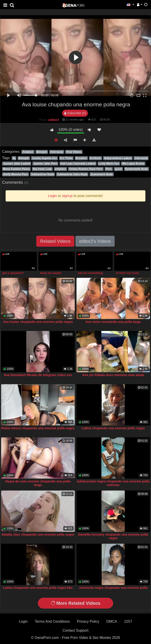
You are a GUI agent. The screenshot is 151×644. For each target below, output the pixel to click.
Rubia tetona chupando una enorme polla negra (38, 428)
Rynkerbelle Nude (137, 169)
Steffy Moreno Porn (16, 174)
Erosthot (81, 158)
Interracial (57, 152)
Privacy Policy (88, 621)
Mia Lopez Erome (133, 164)
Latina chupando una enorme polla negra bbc (38, 588)
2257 (128, 621)
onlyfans (60, 169)
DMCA (112, 621)
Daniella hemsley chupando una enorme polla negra (113, 536)
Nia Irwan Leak (42, 169)
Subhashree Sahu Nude (72, 174)
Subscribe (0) (75, 113)
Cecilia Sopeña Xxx (44, 158)
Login (23, 621)
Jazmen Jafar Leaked (17, 164)
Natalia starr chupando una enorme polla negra (38, 534)
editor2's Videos (95, 241)
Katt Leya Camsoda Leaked (78, 164)
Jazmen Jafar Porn (45, 164)
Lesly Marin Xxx (109, 164)
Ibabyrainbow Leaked (118, 158)
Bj (14, 158)
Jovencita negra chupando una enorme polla (113, 588)
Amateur (28, 152)
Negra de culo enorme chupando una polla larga (38, 483)
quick (118, 169)
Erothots (95, 158)
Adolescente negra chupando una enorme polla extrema (113, 483)
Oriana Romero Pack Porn (86, 169)
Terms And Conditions (52, 621)
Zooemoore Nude (102, 174)
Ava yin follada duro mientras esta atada (113, 375)
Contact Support (76, 630)
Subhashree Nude (43, 174)
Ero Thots (66, 158)
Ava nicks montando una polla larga (113, 322)
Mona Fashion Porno (16, 169)
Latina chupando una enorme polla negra (113, 428)
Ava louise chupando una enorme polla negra (38, 322)
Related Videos (55, 241)
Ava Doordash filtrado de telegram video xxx (38, 375)
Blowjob (42, 152)
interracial (141, 158)
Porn (109, 169)
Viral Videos (74, 152)
